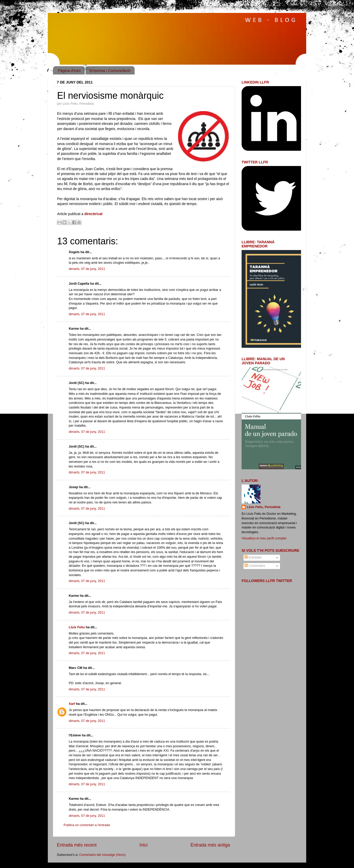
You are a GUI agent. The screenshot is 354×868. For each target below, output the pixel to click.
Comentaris (255, 566)
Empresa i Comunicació (110, 70)
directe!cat (94, 214)
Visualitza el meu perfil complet (264, 538)
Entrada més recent (77, 845)
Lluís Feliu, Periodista (264, 507)
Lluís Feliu (77, 627)
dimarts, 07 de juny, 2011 (87, 269)
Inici (144, 845)
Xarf (72, 704)
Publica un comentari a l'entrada (87, 825)
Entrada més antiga (210, 845)
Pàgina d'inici (69, 70)
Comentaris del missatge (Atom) (102, 855)
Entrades (253, 557)
